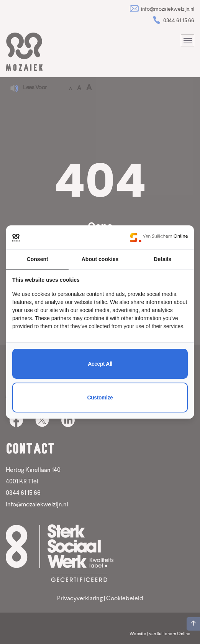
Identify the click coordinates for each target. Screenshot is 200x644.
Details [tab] (162, 259)
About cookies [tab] (100, 259)
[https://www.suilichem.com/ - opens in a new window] (159, 237)
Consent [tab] (38, 259)
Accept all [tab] (100, 364)
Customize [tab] (100, 398)
